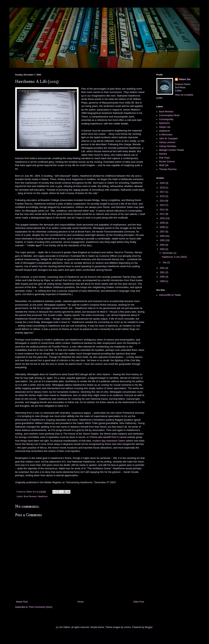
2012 (163, 210)
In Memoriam (166, 135)
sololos (127, 627)
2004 (163, 245)
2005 (163, 240)
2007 (163, 232)
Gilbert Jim (185, 79)
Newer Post (22, 602)
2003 (163, 249)
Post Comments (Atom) (41, 607)
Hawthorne (43, 496)
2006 (163, 236)
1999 (163, 281)
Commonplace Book (169, 115)
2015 (163, 196)
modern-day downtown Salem (109, 441)
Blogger (149, 627)
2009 (163, 223)
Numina (163, 154)
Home (81, 602)
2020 (163, 183)
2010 (163, 218)
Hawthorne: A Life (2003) (174, 257)
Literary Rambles (168, 146)
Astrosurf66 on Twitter (170, 295)
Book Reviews (30, 496)
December (168, 253)
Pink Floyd (164, 158)
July (165, 262)
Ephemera (164, 123)
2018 (163, 188)
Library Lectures (167, 142)
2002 (163, 268)
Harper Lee (165, 127)
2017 (163, 192)
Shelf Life (164, 165)
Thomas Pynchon (168, 169)
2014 (163, 201)
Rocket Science (167, 162)
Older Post (139, 602)
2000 (163, 277)
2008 (163, 227)
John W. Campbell (168, 139)
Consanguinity (166, 119)
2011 (163, 214)
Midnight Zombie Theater (172, 150)
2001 (163, 272)
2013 (163, 205)
